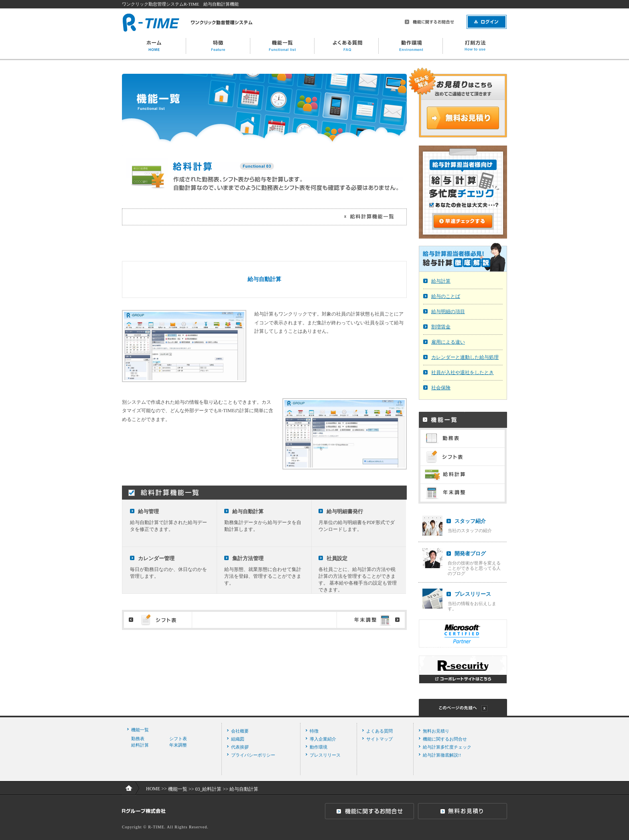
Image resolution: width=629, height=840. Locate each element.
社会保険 (441, 388)
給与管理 (148, 511)
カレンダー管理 (156, 558)
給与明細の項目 (448, 312)
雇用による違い (448, 342)
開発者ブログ (470, 554)
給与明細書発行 (345, 511)
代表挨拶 (240, 747)
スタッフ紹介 (470, 521)
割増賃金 (441, 327)
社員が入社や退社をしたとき (463, 372)
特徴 (314, 731)
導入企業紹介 (323, 739)
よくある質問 (379, 731)
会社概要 (240, 731)
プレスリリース (473, 594)
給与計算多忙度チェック (447, 747)
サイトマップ (379, 739)
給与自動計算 (248, 511)
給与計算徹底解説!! (442, 755)
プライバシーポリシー (253, 755)
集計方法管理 (248, 558)
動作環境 (319, 747)
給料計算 (140, 745)
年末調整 (178, 745)
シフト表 (178, 739)
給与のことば (446, 296)
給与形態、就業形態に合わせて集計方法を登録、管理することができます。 (263, 576)
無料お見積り (436, 731)
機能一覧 (140, 730)
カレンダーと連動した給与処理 (465, 357)
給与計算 (441, 281)
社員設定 (337, 558)
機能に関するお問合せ (445, 739)
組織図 (238, 739)
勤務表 (138, 739)
